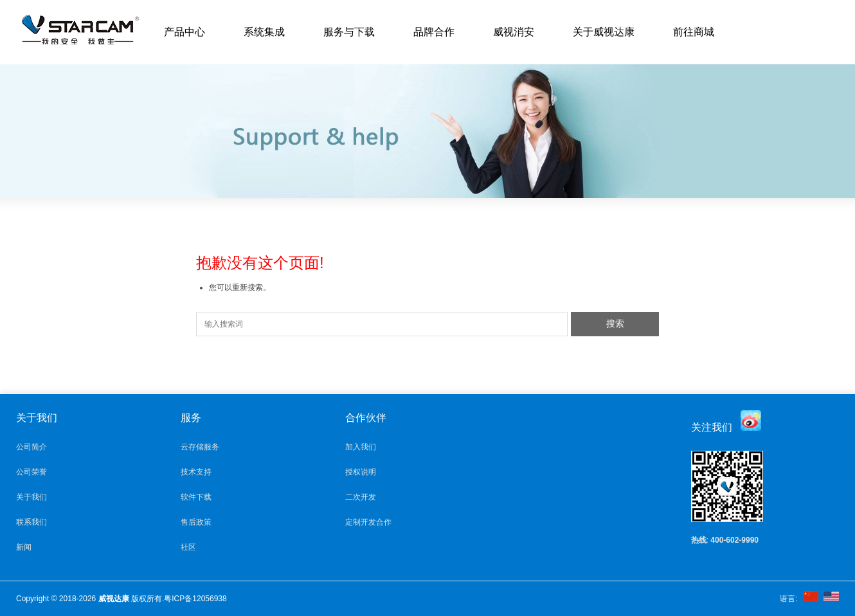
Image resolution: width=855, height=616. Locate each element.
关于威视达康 (604, 32)
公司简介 (32, 447)
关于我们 (32, 497)
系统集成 (264, 32)
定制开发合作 (368, 522)
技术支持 (196, 472)
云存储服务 (200, 447)
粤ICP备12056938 (195, 599)
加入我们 (361, 447)
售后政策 (196, 522)
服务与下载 (349, 32)
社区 (188, 547)
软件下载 (196, 497)
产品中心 (184, 32)
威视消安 (514, 32)
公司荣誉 (32, 472)
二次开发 (361, 497)
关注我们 (712, 427)
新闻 (24, 547)
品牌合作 (434, 32)
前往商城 (694, 32)
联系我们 (32, 522)
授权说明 (361, 472)
